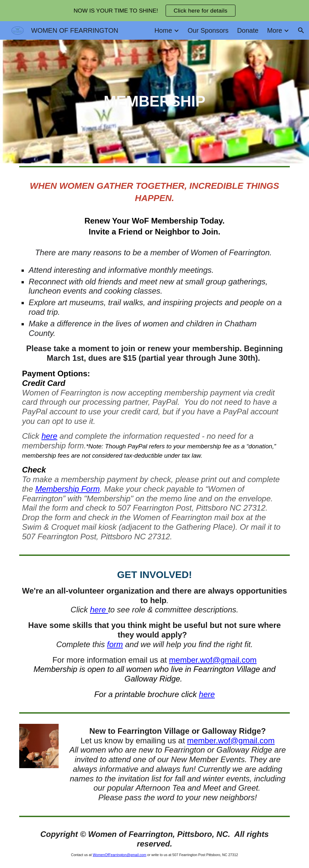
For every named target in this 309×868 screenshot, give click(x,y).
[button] (301, 30)
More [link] (275, 30)
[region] (154, 11)
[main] (154, 102)
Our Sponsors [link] (208, 30)
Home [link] (163, 30)
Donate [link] (248, 30)
